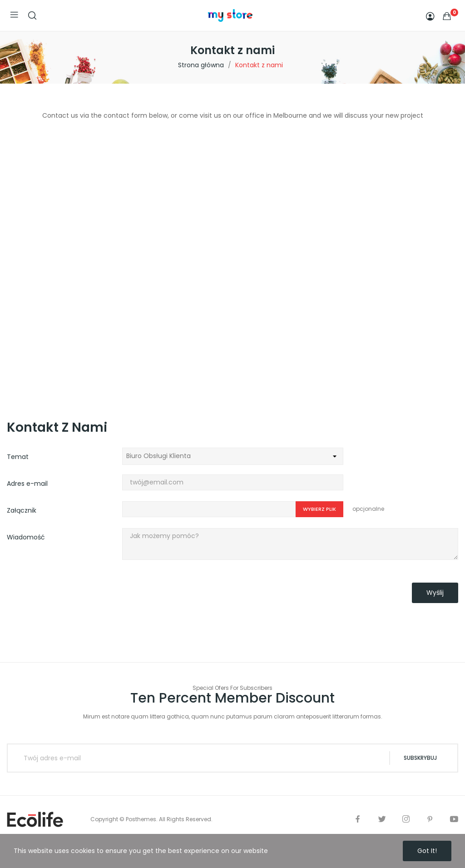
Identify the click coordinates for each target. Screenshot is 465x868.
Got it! (427, 851)
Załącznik (22, 510)
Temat (18, 457)
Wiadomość (26, 537)
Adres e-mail (27, 484)
